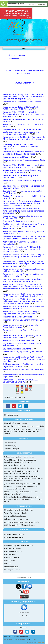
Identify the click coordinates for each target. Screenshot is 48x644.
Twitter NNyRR (10, 443)
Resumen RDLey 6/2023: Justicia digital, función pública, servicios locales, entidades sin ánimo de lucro (24, 114)
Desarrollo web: (35, 642)
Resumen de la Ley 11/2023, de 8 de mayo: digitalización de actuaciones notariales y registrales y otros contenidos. (22, 132)
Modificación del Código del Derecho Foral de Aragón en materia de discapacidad (22, 472)
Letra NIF (8, 564)
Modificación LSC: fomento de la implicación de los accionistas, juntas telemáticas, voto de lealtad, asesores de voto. (24, 203)
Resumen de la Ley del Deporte (17, 157)
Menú (24, 48)
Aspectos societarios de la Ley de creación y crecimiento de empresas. (22, 171)
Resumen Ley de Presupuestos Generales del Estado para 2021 (23, 217)
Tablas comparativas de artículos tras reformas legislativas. (24, 376)
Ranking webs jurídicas (14, 537)
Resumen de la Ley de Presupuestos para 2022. (24, 181)
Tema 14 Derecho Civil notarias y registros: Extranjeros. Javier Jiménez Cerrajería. (20, 461)
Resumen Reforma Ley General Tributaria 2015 (24, 320)
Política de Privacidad (21, 639)
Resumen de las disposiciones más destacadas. (24, 369)
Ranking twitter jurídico (14, 534)
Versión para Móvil (24, 578)
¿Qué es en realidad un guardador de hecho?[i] (22, 484)
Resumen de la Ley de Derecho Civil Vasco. (22, 330)
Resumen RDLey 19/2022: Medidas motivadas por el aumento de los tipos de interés (23, 166)
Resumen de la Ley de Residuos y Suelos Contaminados (21, 176)
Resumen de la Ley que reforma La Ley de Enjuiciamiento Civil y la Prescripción (22, 313)
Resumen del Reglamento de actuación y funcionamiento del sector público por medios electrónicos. (23, 211)
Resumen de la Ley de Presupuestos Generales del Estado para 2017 (24, 275)
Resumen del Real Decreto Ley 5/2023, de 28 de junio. (23, 120)
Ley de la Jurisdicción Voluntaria (17, 349)
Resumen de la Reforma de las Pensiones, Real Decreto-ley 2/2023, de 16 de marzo (23, 153)
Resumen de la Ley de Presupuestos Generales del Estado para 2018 (24, 270)
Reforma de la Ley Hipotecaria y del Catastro (23, 352)
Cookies (33, 639)
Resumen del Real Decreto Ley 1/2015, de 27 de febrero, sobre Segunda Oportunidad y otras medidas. (24, 359)
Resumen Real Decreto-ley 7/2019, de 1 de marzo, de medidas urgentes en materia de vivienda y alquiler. (22, 249)
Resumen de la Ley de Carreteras (17, 317)
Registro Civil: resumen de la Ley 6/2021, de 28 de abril (24, 197)
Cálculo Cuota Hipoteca (13, 552)
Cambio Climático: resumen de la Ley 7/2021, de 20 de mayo (23, 192)
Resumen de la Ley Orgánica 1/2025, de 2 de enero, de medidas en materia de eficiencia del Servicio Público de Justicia (24, 97)
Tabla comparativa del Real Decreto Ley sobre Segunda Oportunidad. (23, 365)
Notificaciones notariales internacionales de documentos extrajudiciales (21, 488)
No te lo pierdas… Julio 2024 (15, 465)
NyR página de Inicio (12, 570)
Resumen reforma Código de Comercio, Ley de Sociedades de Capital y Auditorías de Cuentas (24, 255)
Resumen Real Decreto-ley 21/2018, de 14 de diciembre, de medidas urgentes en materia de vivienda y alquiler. (24, 264)
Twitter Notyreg (10, 446)
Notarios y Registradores (24, 40)
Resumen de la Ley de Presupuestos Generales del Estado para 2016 (24, 308)
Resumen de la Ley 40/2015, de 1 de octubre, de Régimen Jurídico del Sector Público (23, 295)
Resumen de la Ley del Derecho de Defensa (22, 102)
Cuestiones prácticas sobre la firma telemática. (22, 468)
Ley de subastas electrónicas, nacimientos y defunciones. (22, 345)
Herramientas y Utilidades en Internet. (19, 545)
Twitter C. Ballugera (12, 449)
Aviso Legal (8, 639)
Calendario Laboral (12, 558)
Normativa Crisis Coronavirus (16, 221)
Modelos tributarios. (12, 567)
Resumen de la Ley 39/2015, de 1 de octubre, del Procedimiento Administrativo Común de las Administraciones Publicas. (23, 301)
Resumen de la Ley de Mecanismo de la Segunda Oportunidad (20, 326)
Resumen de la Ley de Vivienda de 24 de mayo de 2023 (24, 126)
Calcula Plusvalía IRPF (12, 549)
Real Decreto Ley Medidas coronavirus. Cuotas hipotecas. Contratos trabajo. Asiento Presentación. (23, 226)
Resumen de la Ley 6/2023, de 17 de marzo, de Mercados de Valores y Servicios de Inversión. (24, 138)
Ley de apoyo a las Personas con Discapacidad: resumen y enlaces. (24, 187)
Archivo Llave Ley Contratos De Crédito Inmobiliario (20, 243)
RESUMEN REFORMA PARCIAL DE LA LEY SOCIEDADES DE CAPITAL (21, 381)
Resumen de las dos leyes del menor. (19, 340)
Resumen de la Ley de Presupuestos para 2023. (24, 160)
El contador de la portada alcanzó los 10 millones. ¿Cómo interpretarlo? (23, 493)
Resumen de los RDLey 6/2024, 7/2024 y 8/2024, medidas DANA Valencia (21, 108)
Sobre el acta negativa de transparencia (19, 457)
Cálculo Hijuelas (10, 555)
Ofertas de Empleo (26, 510)
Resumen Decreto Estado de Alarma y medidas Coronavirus (24, 233)
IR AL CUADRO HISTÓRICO (24, 83)
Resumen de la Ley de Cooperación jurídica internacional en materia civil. (22, 336)
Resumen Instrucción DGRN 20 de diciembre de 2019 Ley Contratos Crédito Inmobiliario (24, 238)
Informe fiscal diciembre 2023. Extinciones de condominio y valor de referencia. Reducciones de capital (23, 499)
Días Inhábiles (10, 561)
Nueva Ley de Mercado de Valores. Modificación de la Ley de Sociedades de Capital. (21, 147)
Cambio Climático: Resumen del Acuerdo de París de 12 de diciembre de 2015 (22, 280)
